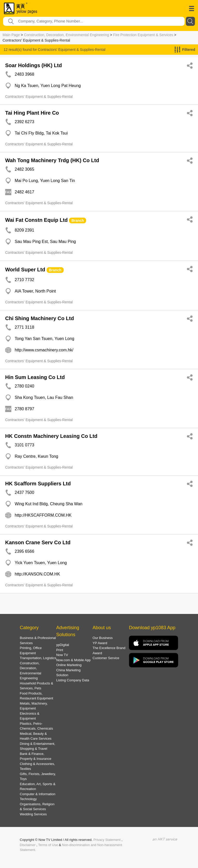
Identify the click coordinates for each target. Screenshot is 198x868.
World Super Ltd (25, 270)
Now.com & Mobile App (73, 660)
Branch (78, 220)
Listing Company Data (73, 680)
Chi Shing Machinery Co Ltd (40, 318)
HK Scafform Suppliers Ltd (38, 484)
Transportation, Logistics (38, 658)
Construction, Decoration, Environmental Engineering (67, 35)
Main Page (11, 35)
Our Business (103, 638)
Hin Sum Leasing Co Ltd (35, 377)
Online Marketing (69, 665)
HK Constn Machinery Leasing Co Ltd (51, 436)
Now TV (62, 655)
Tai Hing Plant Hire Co (32, 113)
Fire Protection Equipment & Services (143, 35)
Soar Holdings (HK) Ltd (34, 65)
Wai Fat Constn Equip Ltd (36, 220)
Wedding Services (33, 814)
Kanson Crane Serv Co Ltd (38, 542)
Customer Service (106, 658)
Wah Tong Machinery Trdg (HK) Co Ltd (52, 160)
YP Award (100, 643)
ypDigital (63, 645)
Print (60, 650)
